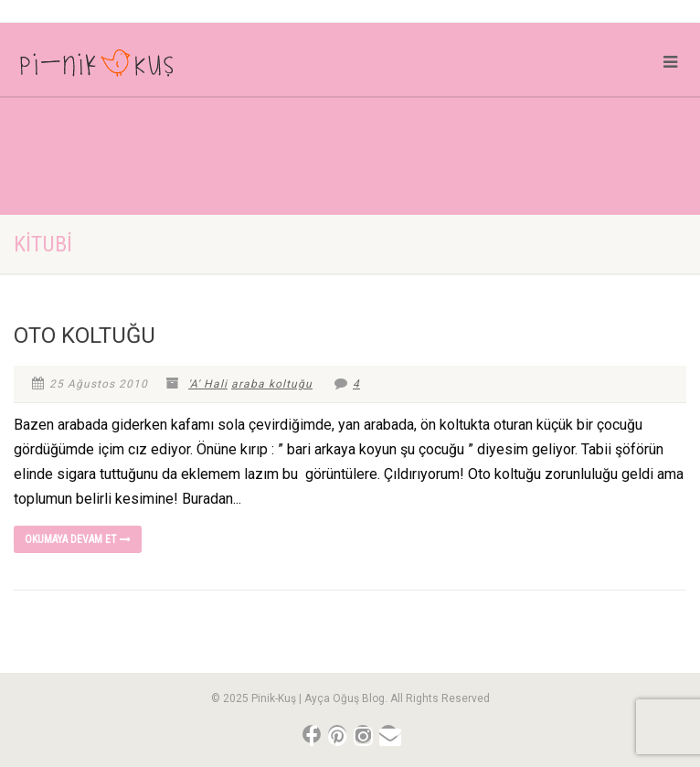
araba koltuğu (272, 384)
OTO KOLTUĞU (85, 336)
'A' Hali (208, 384)
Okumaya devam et (78, 539)
